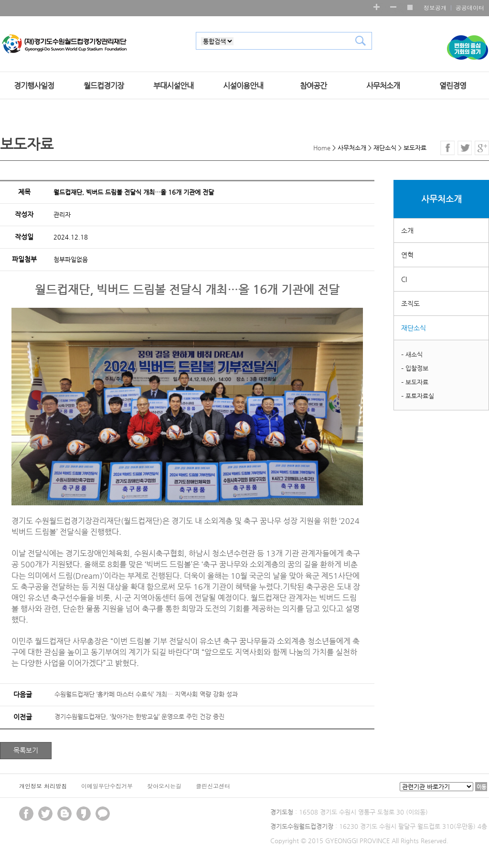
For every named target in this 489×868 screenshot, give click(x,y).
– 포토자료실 (418, 396)
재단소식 (414, 328)
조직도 (410, 303)
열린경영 (453, 86)
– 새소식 (412, 354)
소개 (407, 230)
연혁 (407, 255)
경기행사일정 (34, 86)
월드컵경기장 (104, 86)
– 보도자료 (415, 382)
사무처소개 (383, 86)
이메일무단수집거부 (107, 786)
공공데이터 (470, 7)
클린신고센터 (213, 786)
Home (322, 148)
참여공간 (313, 86)
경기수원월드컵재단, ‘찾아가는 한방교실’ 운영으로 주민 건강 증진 (139, 716)
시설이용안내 (243, 86)
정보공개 (435, 7)
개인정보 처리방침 (43, 786)
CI (404, 279)
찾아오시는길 (164, 786)
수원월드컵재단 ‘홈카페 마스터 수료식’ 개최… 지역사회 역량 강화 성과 (146, 694)
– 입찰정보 (415, 368)
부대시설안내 (173, 86)
